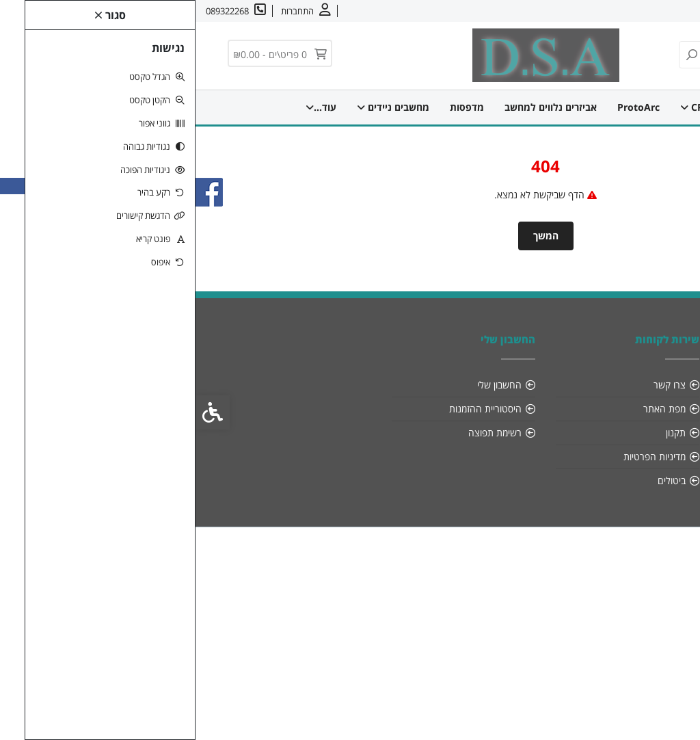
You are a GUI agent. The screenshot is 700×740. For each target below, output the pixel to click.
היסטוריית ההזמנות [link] (290, 409)
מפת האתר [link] (469, 409)
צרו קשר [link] (608, 11)
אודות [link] (647, 11)
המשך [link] (350, 236)
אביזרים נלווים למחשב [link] (355, 107)
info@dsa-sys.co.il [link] (613, 409)
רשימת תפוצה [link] (299, 433)
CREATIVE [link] (513, 107)
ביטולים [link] (476, 480)
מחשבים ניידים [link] (198, 107)
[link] (672, 712)
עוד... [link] (125, 107)
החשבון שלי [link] (304, 385)
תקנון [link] (480, 433)
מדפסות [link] (271, 107)
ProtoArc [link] (443, 107)
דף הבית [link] (579, 107)
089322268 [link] (630, 433)
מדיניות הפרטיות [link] (459, 457)
